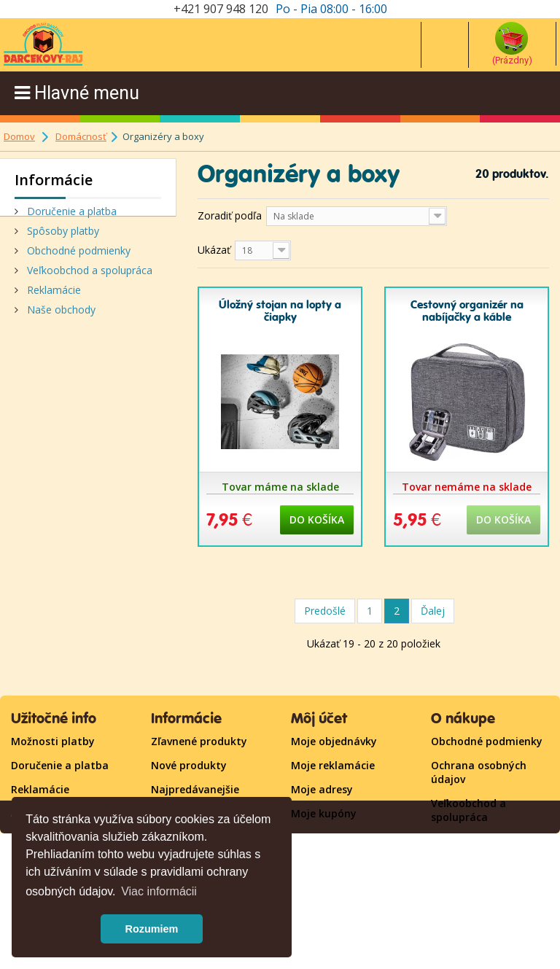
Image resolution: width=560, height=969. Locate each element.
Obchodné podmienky (77, 256)
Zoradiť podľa (230, 215)
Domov (19, 136)
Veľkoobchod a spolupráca (88, 275)
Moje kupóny (324, 813)
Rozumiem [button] (152, 929)
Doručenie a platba (70, 216)
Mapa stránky (467, 841)
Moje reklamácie (333, 765)
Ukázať (214, 250)
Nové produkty (189, 765)
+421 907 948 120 (221, 9)
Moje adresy (322, 789)
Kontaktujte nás (473, 865)
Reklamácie (52, 295)
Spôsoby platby (62, 236)
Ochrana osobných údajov (479, 772)
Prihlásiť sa (319, 837)
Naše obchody (60, 315)
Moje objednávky (334, 741)
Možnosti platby (53, 741)
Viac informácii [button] (159, 891)
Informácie (54, 180)
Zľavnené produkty (199, 741)
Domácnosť (81, 136)
